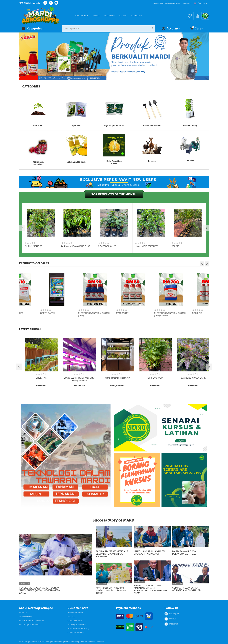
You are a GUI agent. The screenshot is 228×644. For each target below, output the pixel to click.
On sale (123, 16)
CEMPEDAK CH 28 (107, 246)
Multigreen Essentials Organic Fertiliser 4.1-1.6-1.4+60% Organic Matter (37, 314)
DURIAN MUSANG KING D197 (76, 246)
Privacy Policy (25, 617)
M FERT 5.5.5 (66, 313)
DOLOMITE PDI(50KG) (146, 313)
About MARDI (82, 16)
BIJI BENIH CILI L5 (55, 378)
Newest (96, 16)
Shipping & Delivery (76, 625)
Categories (34, 29)
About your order (75, 613)
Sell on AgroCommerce (30, 625)
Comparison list (75, 621)
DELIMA (175, 246)
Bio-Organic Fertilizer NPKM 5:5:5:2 (114, 313)
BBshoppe (174, 614)
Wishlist (71, 617)
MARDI (173, 619)
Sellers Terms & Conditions (31, 621)
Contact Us (136, 16)
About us (23, 613)
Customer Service (76, 633)
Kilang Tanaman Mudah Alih (169, 378)
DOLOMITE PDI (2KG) (184, 313)
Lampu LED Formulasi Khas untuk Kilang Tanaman (132, 379)
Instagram (174, 624)
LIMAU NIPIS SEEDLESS (147, 246)
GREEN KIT (94, 378)
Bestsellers (110, 16)
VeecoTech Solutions (95, 642)
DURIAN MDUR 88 (33, 246)
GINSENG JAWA (208, 378)
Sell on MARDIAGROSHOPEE (166, 3)
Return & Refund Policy (78, 629)
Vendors (187, 3)
